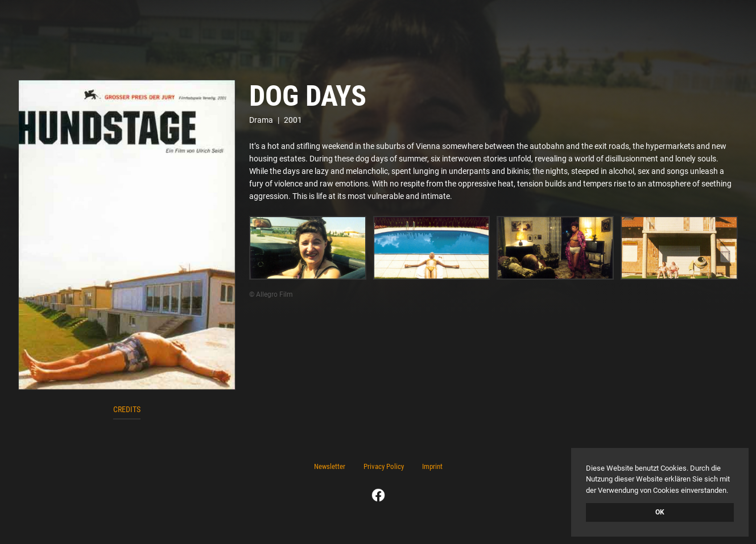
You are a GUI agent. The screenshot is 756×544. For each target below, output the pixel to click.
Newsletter (330, 466)
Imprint (432, 466)
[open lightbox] (127, 235)
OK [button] (660, 512)
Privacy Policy (384, 466)
